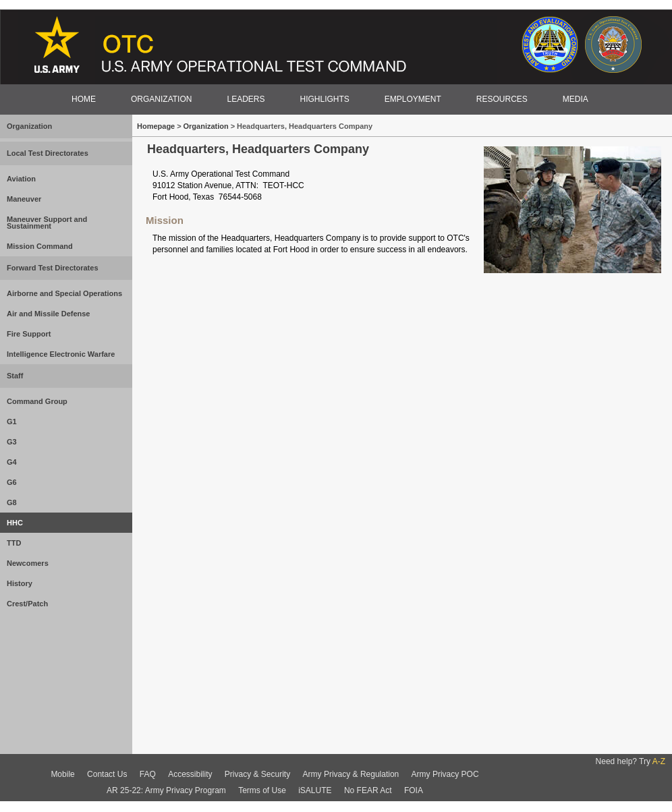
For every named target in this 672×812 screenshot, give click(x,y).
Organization (29, 126)
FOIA (414, 790)
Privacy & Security (257, 774)
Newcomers (28, 563)
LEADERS (246, 99)
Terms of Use (262, 790)
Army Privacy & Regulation (351, 774)
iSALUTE (315, 790)
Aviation (21, 179)
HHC (15, 523)
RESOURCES (502, 99)
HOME (84, 99)
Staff (15, 376)
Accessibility (190, 774)
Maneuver (24, 199)
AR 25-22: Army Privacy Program (166, 790)
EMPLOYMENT (413, 99)
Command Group (37, 401)
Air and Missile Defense (49, 314)
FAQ (148, 774)
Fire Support (29, 334)
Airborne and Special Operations (64, 293)
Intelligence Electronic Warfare (61, 354)
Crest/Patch (27, 604)
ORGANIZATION (161, 99)
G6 (12, 482)
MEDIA (576, 99)
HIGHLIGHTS (324, 99)
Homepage (157, 126)
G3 (12, 442)
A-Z (659, 761)
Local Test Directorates (48, 153)
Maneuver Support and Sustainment (47, 223)
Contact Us (107, 774)
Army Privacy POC (445, 774)
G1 (12, 422)
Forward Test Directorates (53, 268)
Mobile (62, 774)
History (20, 583)
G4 (12, 462)
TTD (14, 543)
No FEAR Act (368, 790)
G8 (12, 502)
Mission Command (40, 246)
